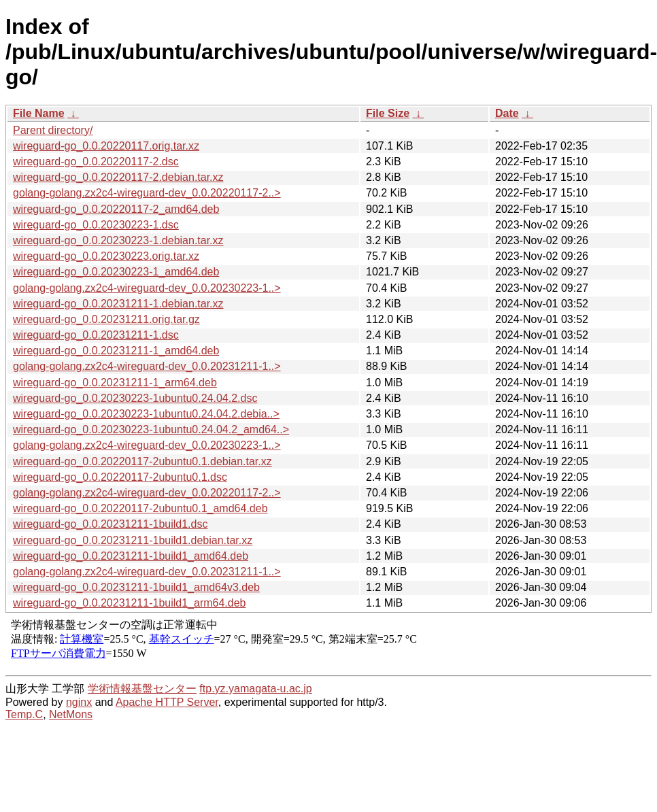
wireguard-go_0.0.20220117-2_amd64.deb (116, 209)
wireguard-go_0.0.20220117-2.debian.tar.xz (118, 177)
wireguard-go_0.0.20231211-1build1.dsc (110, 524)
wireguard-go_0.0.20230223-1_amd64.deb (116, 272)
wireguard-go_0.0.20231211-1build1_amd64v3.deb (136, 587)
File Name (39, 113)
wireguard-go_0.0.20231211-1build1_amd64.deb (131, 556)
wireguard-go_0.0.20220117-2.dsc (96, 162)
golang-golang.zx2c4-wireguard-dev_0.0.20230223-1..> (147, 288)
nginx (79, 702)
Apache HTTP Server (167, 702)
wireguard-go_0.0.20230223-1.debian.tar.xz (118, 240)
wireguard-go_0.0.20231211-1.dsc (96, 335)
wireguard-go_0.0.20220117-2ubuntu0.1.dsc (120, 477)
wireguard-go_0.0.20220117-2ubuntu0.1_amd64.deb (140, 508)
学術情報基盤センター (142, 689)
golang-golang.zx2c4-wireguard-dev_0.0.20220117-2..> (147, 193)
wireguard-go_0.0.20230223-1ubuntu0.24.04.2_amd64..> (151, 429)
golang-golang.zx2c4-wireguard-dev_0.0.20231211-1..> (147, 366)
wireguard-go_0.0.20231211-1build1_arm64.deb (129, 603)
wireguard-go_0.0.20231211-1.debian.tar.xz (118, 304)
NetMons (71, 714)
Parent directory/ (53, 130)
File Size (388, 113)
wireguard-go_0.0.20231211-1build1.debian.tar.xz (133, 540)
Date (507, 113)
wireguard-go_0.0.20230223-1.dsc (96, 225)
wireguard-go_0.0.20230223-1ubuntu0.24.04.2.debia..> (146, 414)
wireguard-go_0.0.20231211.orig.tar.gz (106, 319)
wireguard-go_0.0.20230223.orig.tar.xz (106, 256)
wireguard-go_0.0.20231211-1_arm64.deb (115, 383)
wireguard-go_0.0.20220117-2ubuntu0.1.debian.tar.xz (142, 461)
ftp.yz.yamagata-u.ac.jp (255, 689)
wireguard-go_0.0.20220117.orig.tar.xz (106, 146)
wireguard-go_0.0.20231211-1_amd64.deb (116, 351)
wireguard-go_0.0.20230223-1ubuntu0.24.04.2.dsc (135, 398)
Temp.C (24, 714)
